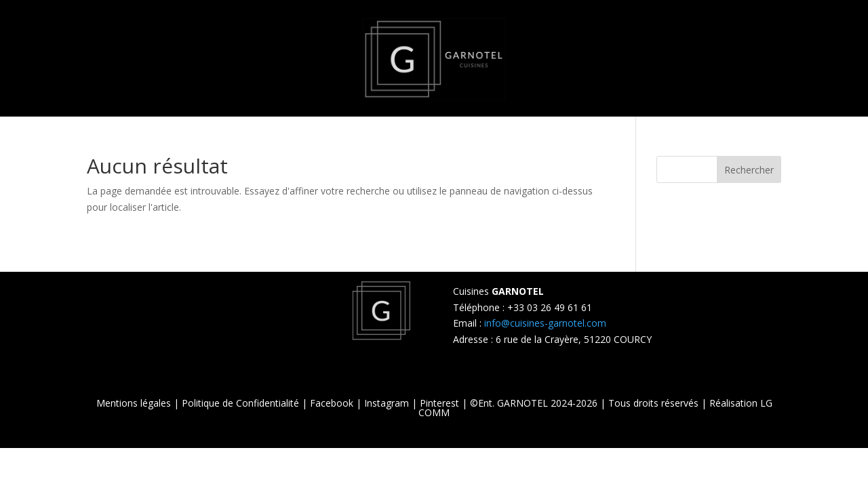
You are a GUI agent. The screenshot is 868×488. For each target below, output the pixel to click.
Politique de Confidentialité (240, 403)
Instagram (387, 403)
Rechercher (749, 170)
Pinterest (439, 403)
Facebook (332, 403)
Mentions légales (134, 403)
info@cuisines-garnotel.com (545, 323)
